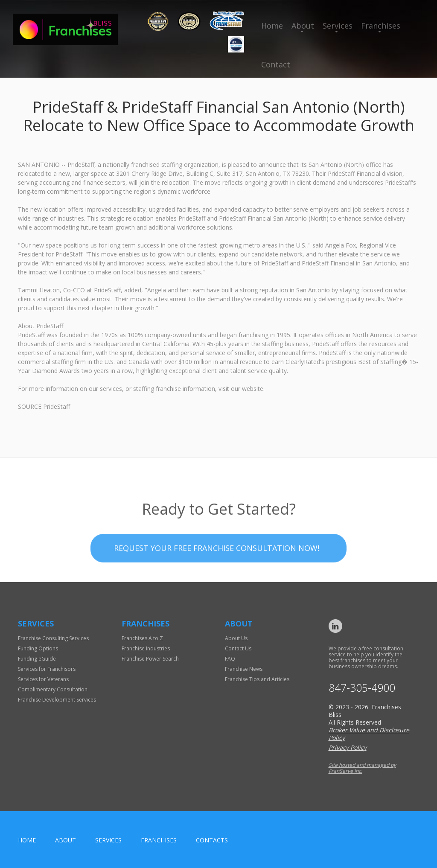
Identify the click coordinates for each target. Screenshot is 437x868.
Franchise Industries (146, 648)
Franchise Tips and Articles (257, 679)
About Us (236, 638)
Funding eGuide (37, 659)
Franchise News (244, 669)
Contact (276, 64)
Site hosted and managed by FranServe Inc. (362, 768)
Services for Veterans (43, 679)
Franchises (381, 26)
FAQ (230, 659)
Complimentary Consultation (53, 689)
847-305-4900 (362, 688)
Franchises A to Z (142, 638)
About (303, 26)
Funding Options (38, 648)
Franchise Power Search (150, 659)
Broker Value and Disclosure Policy (369, 734)
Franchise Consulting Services (53, 638)
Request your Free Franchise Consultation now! (217, 566)
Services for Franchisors (47, 669)
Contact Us (238, 648)
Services (338, 26)
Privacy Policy (348, 747)
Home (272, 26)
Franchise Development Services (57, 700)
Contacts (212, 840)
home (27, 840)
